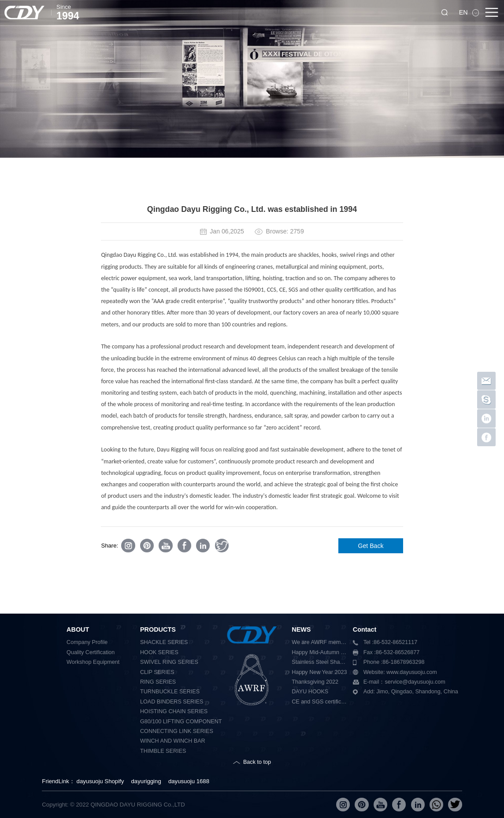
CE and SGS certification (319, 702)
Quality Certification (91, 652)
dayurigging (146, 781)
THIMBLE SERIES (163, 751)
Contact (365, 629)
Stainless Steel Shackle (319, 662)
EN (464, 12)
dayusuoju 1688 (189, 781)
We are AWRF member (319, 642)
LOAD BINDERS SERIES (172, 702)
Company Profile (87, 642)
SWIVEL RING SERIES (169, 662)
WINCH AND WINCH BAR (173, 741)
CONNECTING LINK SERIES (177, 731)
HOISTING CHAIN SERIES (174, 711)
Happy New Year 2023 (319, 672)
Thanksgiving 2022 (315, 682)
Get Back (371, 546)
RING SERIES (158, 682)
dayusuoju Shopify (100, 781)
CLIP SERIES (157, 672)
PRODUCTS (158, 629)
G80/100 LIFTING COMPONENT (181, 722)
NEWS (301, 629)
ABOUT (78, 629)
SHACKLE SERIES (164, 642)
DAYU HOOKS (310, 692)
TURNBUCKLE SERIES (170, 692)
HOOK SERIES (159, 652)
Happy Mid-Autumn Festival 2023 (319, 652)
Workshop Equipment (93, 662)
